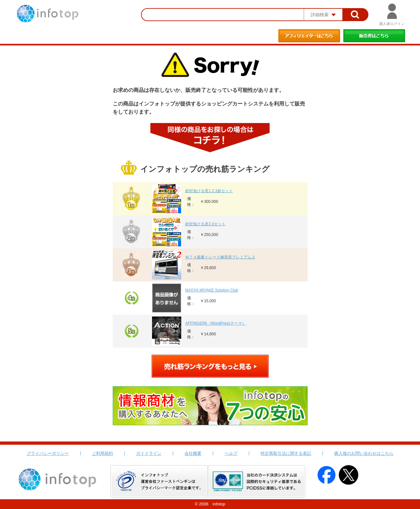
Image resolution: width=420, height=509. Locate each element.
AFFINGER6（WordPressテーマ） (215, 323)
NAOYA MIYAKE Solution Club (212, 290)
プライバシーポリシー (48, 453)
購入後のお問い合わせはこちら (364, 453)
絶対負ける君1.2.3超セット (209, 191)
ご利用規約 (102, 453)
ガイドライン (149, 453)
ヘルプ (231, 453)
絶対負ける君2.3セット (205, 224)
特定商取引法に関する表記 (286, 453)
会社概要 (193, 453)
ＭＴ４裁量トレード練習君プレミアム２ (220, 257)
